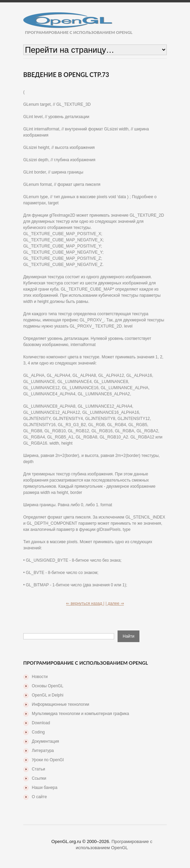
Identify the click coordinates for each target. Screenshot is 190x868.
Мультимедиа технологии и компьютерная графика (80, 714)
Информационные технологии (60, 704)
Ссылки (39, 778)
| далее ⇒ (115, 603)
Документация (45, 741)
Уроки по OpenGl (48, 760)
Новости (40, 677)
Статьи (38, 769)
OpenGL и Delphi (47, 695)
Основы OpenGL (47, 686)
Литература (43, 751)
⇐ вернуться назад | (85, 603)
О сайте (39, 797)
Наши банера (45, 788)
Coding (38, 732)
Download (41, 723)
